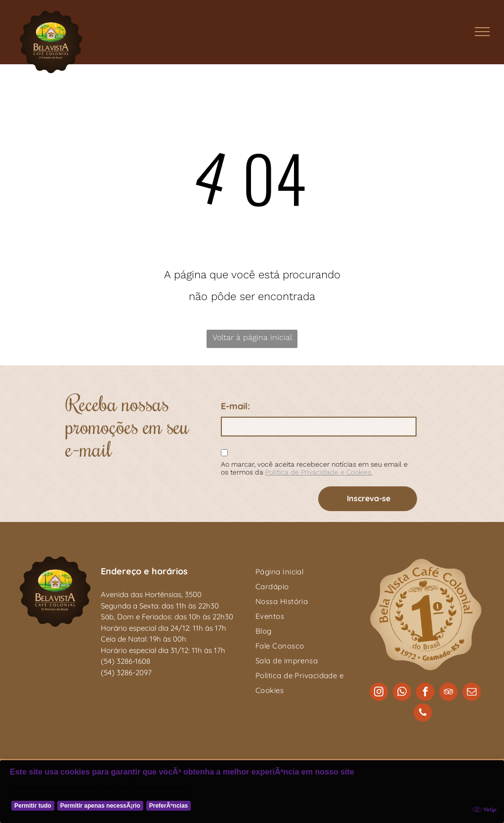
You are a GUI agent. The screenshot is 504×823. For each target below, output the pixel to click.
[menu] (482, 32)
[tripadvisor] (448, 693)
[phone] (423, 714)
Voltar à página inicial (252, 337)
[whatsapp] (402, 693)
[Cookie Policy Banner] (252, 792)
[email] (472, 693)
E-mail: (235, 406)
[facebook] (425, 693)
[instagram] (379, 693)
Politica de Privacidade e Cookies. (319, 472)
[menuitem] (306, 572)
